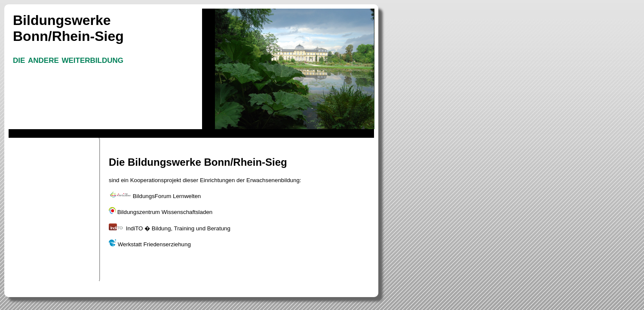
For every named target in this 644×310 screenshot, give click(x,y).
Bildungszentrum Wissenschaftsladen (161, 212)
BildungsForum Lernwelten (155, 196)
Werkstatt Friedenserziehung (150, 244)
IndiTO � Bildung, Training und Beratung (170, 228)
